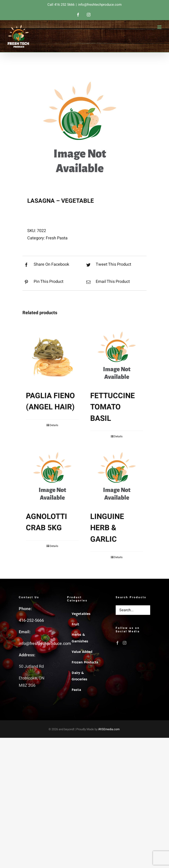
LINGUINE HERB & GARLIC (107, 528)
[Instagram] (125, 643)
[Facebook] (117, 643)
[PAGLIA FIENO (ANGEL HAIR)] (52, 356)
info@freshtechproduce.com (100, 5)
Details (54, 425)
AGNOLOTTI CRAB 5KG (46, 522)
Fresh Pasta (57, 238)
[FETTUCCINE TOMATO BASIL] (117, 356)
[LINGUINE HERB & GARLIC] (117, 476)
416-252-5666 (31, 621)
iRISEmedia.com (109, 729)
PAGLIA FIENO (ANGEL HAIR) (50, 402)
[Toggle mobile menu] (160, 27)
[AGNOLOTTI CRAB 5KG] (52, 476)
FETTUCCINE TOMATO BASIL (113, 407)
